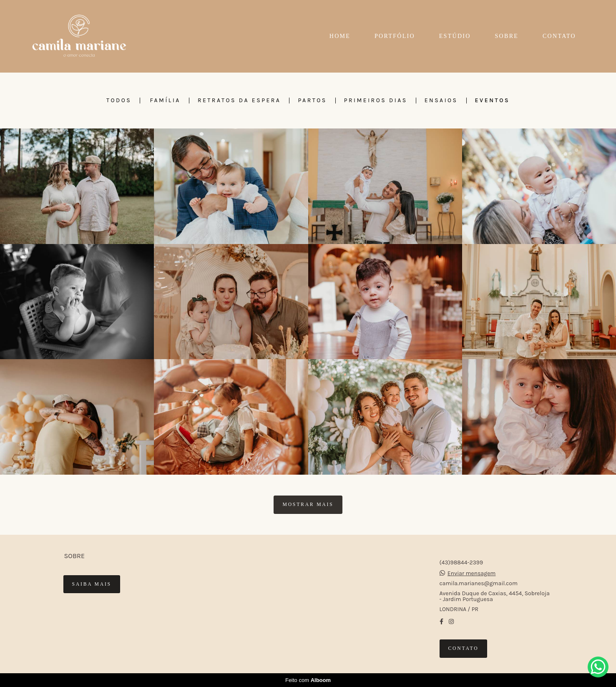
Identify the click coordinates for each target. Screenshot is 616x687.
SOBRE (507, 36)
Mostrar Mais (308, 505)
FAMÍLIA (165, 101)
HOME (340, 36)
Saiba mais (92, 584)
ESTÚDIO (455, 36)
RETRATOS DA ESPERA (239, 101)
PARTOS (312, 101)
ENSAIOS (441, 101)
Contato (464, 648)
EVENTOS (493, 101)
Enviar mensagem (472, 574)
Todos (119, 101)
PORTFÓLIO (395, 36)
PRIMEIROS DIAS (376, 101)
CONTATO (559, 36)
